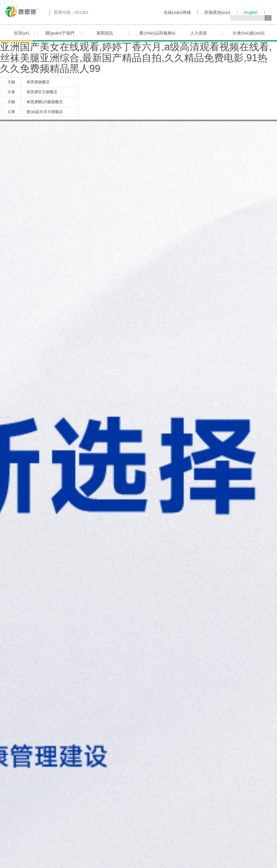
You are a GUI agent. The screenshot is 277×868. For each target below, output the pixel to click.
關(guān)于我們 (60, 33)
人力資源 (198, 33)
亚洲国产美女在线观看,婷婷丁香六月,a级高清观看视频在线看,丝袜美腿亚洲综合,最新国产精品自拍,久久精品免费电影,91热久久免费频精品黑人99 (136, 58)
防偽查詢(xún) (217, 12)
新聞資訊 (105, 33)
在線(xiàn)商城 (177, 12)
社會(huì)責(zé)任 (249, 33)
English (251, 12)
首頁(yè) (21, 33)
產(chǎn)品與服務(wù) (157, 33)
